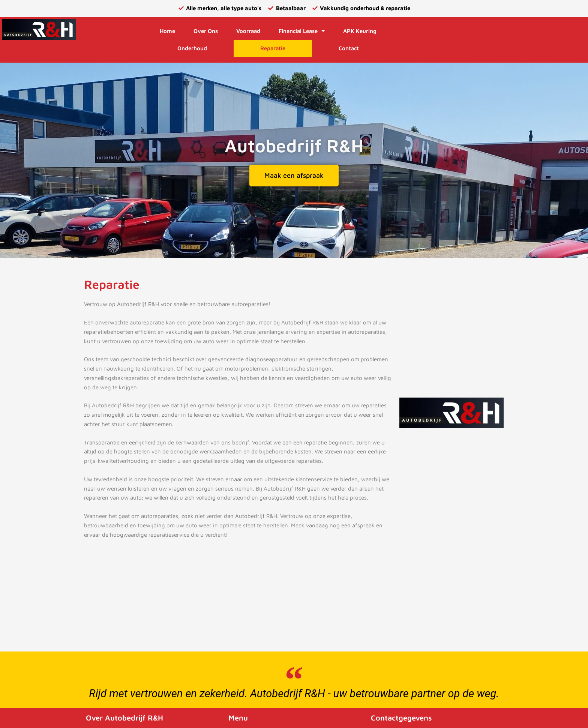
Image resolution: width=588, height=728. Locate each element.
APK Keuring (360, 31)
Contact (349, 48)
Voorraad (248, 31)
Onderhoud (192, 48)
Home (167, 31)
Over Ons (206, 31)
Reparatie (273, 48)
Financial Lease (302, 31)
